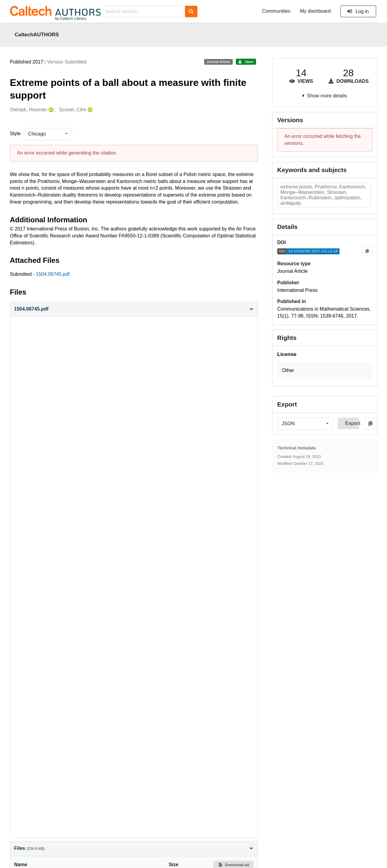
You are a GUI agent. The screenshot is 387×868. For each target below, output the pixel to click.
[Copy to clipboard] (367, 251)
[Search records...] (143, 11)
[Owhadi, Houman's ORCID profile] (50, 110)
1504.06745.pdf (53, 274)
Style (15, 134)
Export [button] (352, 423)
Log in (358, 11)
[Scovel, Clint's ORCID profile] (89, 110)
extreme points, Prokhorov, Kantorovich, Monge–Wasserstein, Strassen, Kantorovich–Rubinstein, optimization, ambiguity (323, 195)
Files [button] (134, 848)
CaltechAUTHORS (37, 34)
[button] (134, 309)
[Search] (191, 11)
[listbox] (48, 134)
